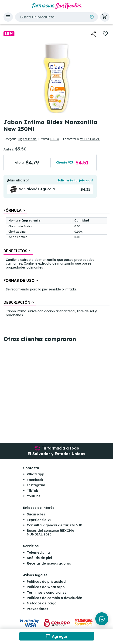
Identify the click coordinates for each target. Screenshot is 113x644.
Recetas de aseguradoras (49, 563)
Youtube (34, 496)
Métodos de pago (42, 603)
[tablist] (56, 263)
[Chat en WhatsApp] (102, 619)
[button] (8, 17)
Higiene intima (27, 139)
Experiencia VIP (40, 520)
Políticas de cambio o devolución (55, 598)
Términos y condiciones (46, 593)
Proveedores (37, 609)
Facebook (35, 480)
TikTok (32, 491)
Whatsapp (35, 474)
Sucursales (36, 514)
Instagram (36, 485)
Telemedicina (38, 552)
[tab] (15, 210)
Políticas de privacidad (46, 582)
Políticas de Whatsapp (46, 587)
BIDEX (55, 139)
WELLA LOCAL (90, 139)
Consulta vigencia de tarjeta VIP (55, 525)
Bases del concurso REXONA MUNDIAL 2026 (50, 532)
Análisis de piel (39, 558)
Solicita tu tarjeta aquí (75, 180)
